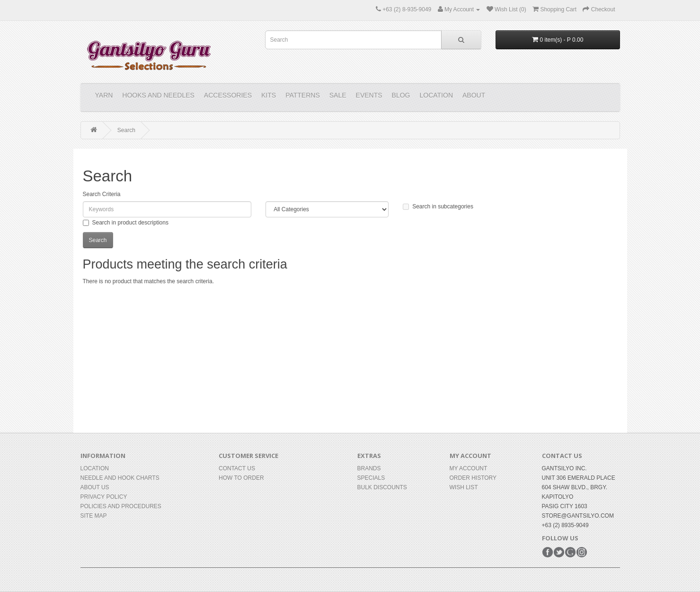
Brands (369, 468)
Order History (473, 478)
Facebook (548, 552)
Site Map (94, 516)
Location (436, 95)
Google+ (570, 552)
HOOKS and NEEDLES (158, 95)
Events (369, 95)
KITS (269, 95)
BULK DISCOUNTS (382, 487)
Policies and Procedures (121, 506)
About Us (95, 487)
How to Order (241, 478)
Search (126, 130)
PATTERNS (303, 95)
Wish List (464, 487)
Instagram (582, 552)
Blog (401, 95)
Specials (371, 478)
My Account (469, 468)
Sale (338, 95)
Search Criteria (102, 194)
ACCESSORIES (228, 95)
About (474, 95)
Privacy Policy (104, 497)
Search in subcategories (438, 206)
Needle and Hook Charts (120, 478)
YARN (104, 95)
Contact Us (237, 468)
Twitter (559, 552)
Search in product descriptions (126, 223)
